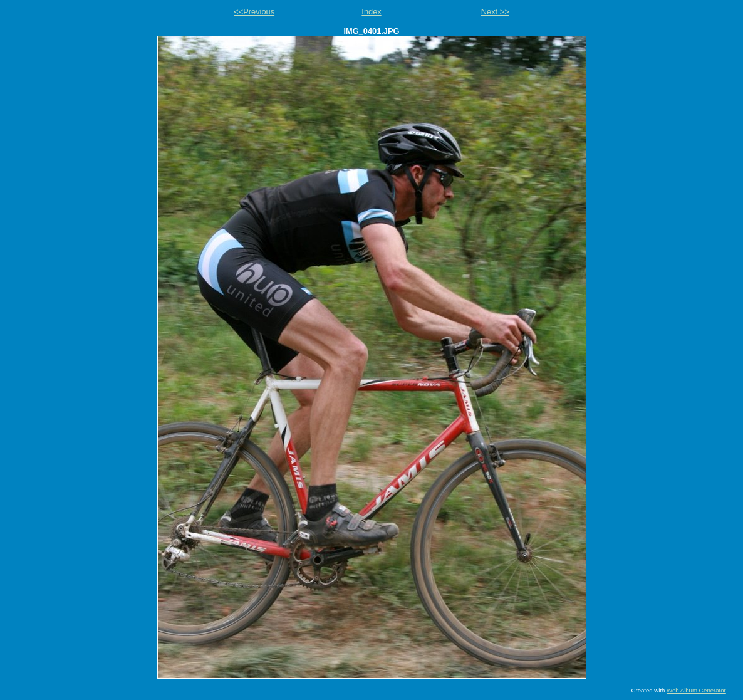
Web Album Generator (696, 690)
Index (371, 12)
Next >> (495, 12)
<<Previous (254, 12)
